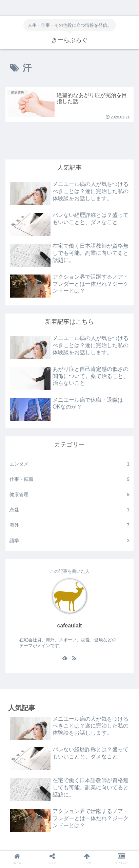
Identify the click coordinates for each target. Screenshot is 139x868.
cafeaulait (69, 626)
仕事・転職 (69, 479)
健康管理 (69, 495)
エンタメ (69, 464)
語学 (69, 541)
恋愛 (69, 510)
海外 (69, 525)
